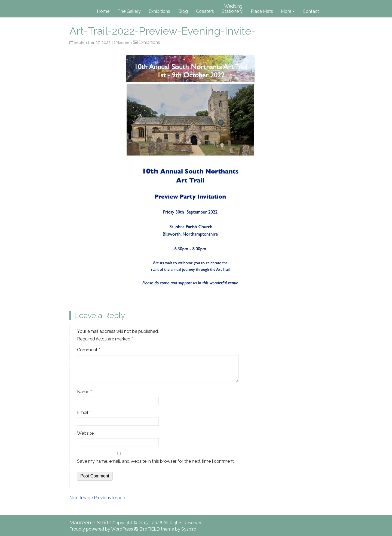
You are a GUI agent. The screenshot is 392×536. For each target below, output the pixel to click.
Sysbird (189, 529)
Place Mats (262, 11)
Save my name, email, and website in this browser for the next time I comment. (156, 461)
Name (84, 392)
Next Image (81, 498)
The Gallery (129, 11)
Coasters (205, 11)
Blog (183, 11)
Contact (311, 11)
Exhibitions (159, 11)
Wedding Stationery (232, 9)
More (286, 11)
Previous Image (109, 498)
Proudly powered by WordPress (101, 529)
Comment (88, 350)
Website (85, 433)
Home (103, 11)
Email (84, 412)
